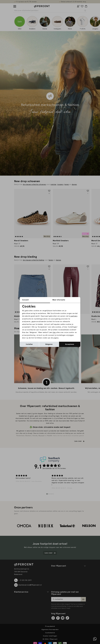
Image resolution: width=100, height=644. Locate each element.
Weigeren (49, 344)
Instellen (29, 344)
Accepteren (70, 344)
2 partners (73, 316)
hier (54, 332)
